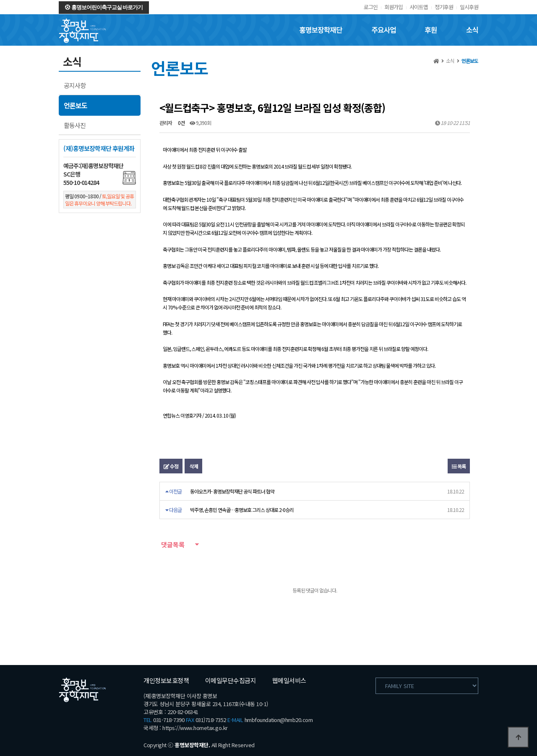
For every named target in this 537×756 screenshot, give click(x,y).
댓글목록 (172, 544)
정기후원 (444, 7)
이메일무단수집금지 (231, 680)
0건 (181, 123)
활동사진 (75, 125)
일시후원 (469, 7)
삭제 (193, 466)
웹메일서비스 (289, 680)
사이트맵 (419, 7)
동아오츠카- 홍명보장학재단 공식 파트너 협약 (232, 491)
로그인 (371, 7)
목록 (459, 466)
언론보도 (76, 105)
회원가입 (394, 7)
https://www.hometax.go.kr (195, 728)
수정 (171, 466)
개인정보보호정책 (166, 680)
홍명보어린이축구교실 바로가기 (104, 7)
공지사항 (75, 85)
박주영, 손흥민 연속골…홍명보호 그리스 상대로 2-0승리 (242, 510)
